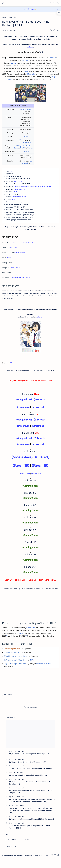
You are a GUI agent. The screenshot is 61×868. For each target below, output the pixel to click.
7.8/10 (9, 263)
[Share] (56, 30)
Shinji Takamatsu (26, 111)
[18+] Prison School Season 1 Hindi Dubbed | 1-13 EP (28, 784)
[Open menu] (3, 3)
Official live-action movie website (15, 664)
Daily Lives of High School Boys (24, 248)
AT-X (24, 147)
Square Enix (26, 189)
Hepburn (25, 62)
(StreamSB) (23, 414)
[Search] (50, 3)
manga (14, 64)
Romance (21, 283)
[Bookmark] (58, 3)
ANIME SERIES (13, 253)
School (15, 203)
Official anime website (12, 660)
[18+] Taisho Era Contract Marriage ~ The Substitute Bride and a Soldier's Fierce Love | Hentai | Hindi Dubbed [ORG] (32, 809)
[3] (6, 643)
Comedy (15, 200)
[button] (52, 864)
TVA (21, 149)
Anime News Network (44, 671)
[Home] (4, 17)
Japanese (53, 59)
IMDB (11, 370)
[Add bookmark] (51, 30)
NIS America (31, 75)
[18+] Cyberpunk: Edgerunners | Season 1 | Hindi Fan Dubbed (31, 828)
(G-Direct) (39, 407)
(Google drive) (24, 407)
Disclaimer (9, 855)
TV (11, 173)
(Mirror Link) (25, 481)
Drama (27, 283)
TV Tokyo (19, 147)
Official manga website (12, 656)
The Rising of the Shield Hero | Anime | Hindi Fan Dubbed (30, 778)
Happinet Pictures (48, 189)
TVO (25, 149)
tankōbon (20, 641)
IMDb (32, 668)
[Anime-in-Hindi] (12, 17)
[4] (26, 643)
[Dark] (54, 3)
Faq (15, 855)
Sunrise (26, 72)
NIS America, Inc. (20, 192)
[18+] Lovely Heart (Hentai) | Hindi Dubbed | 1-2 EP (27, 771)
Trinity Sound (36, 189)
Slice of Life (23, 200)
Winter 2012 (19, 183)
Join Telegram (30, 9)
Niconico (30, 149)
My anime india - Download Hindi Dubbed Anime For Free (24, 864)
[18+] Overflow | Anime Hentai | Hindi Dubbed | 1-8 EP (29, 763)
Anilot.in (31, 48)
